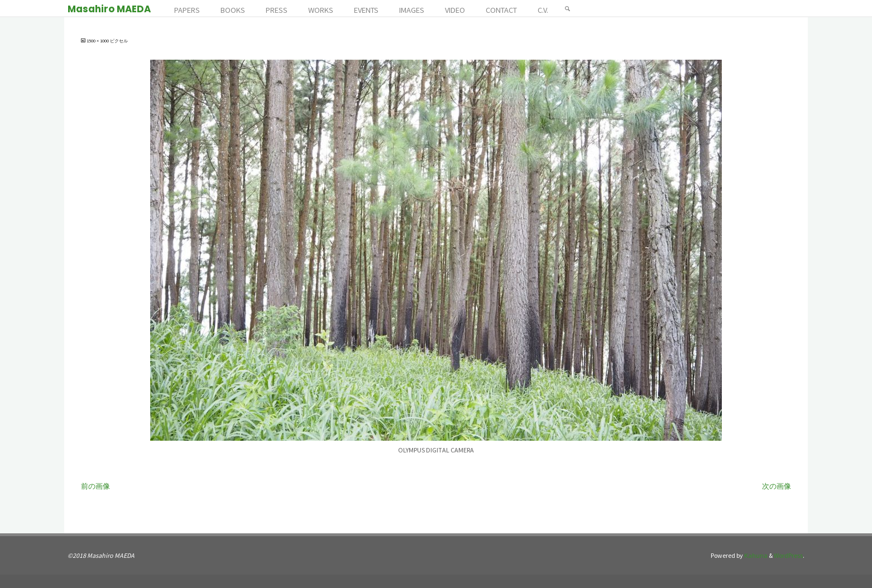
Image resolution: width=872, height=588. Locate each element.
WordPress (788, 555)
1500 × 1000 (98, 41)
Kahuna (755, 555)
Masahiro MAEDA (109, 9)
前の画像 (95, 486)
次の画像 (777, 486)
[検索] (568, 8)
